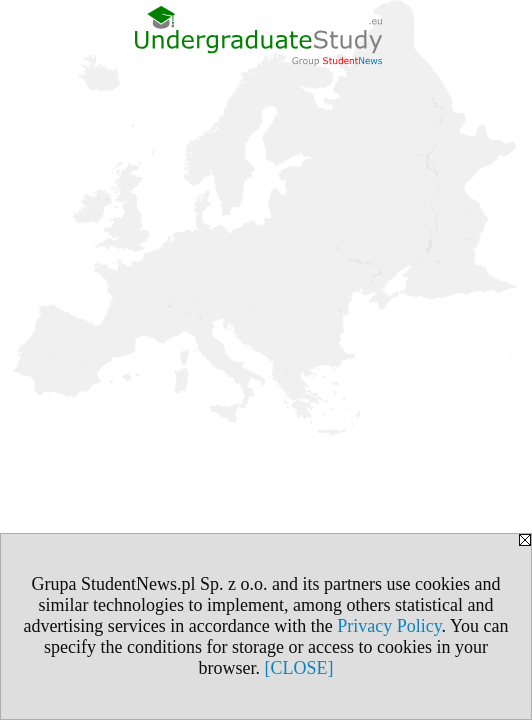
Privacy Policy (389, 626)
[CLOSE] (299, 668)
